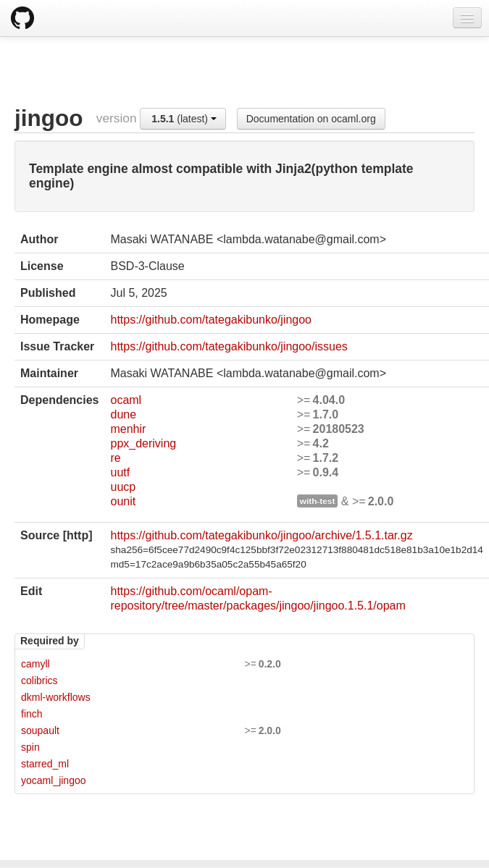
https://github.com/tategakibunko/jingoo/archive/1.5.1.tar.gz (261, 535)
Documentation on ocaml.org (311, 119)
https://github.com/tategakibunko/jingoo (211, 320)
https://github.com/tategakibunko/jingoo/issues (229, 346)
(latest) (184, 119)
